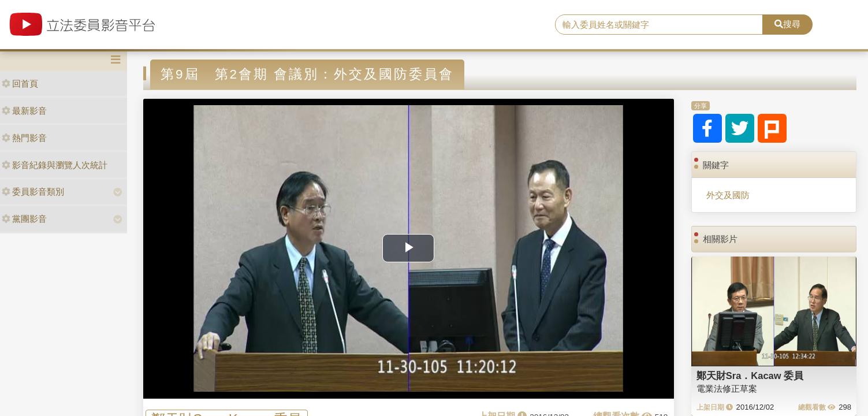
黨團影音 (24, 219)
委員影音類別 (33, 192)
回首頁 (20, 83)
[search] (659, 25)
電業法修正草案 (727, 389)
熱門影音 (24, 138)
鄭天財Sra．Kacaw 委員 (750, 376)
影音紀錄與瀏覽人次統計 (55, 165)
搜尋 (787, 24)
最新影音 (24, 111)
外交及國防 (728, 195)
